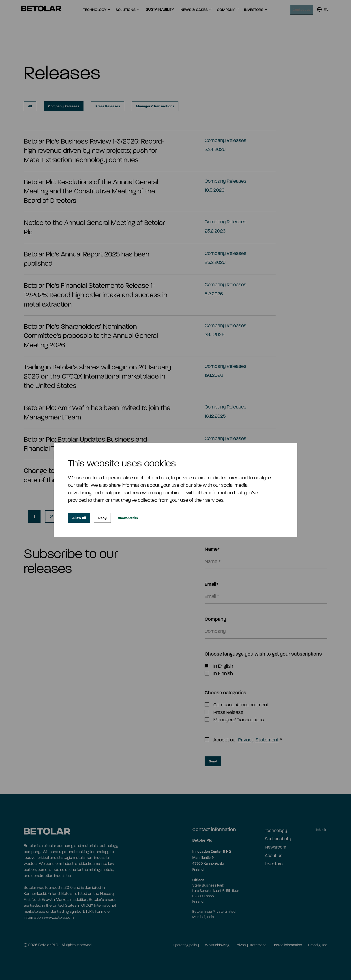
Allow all (81, 518)
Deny (107, 518)
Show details (136, 518)
